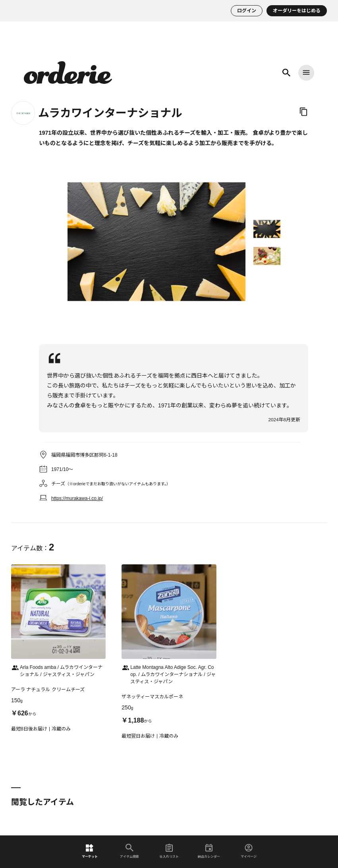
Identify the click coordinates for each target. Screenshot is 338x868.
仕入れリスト (169, 851)
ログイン (247, 11)
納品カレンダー (209, 851)
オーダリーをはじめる (297, 11)
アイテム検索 (129, 851)
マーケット (90, 851)
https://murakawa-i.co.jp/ (77, 498)
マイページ (249, 851)
